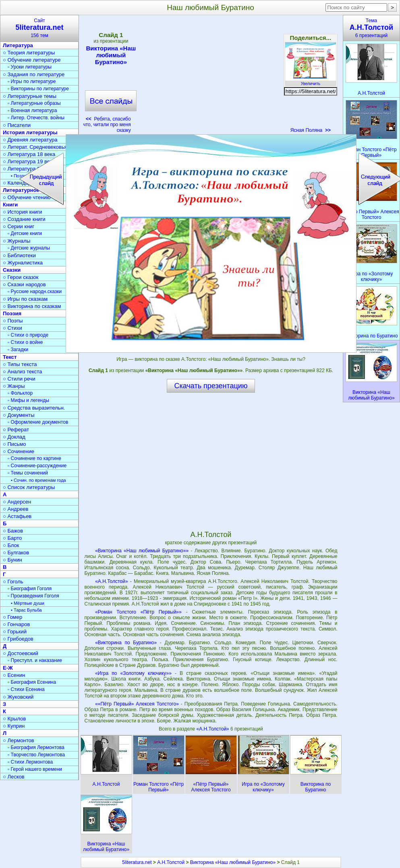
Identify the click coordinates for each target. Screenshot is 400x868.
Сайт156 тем (39, 28)
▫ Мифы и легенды (28, 400)
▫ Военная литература (32, 110)
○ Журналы (17, 241)
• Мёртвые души (28, 603)
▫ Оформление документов (38, 422)
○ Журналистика (23, 263)
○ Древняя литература (30, 140)
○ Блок (11, 545)
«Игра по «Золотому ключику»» (133, 673)
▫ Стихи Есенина (26, 689)
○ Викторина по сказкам (32, 306)
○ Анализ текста (22, 372)
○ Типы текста (20, 364)
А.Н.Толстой (171, 862)
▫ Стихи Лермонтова (30, 762)
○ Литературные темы (30, 96)
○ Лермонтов (19, 740)
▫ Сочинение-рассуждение (37, 466)
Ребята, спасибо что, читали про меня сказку (107, 125)
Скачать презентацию (211, 386)
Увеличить (311, 81)
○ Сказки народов (24, 284)
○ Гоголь (13, 582)
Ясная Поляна (311, 130)
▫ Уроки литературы (30, 67)
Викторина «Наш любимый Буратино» (111, 55)
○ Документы (19, 415)
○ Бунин (12, 560)
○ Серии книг (19, 226)
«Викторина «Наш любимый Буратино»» (142, 551)
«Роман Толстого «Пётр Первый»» (138, 612)
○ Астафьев (17, 516)
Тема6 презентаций (371, 28)
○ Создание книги (24, 219)
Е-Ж (8, 668)
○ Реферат (16, 430)
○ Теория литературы (29, 53)
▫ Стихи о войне (25, 342)
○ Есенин (14, 675)
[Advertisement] (211, 77)
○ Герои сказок (21, 277)
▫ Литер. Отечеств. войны (36, 118)
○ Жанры (14, 386)
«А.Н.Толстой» (111, 581)
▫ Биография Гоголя (30, 589)
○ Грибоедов (18, 639)
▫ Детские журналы (29, 248)
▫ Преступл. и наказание (35, 660)
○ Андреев (16, 509)
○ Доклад (14, 437)
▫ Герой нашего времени (35, 769)
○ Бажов (13, 531)
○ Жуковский (18, 697)
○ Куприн (14, 726)
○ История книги (23, 212)
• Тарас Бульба (26, 610)
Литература (18, 45)
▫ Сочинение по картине (34, 458)
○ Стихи (12, 328)
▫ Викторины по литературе (38, 89)
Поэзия (12, 313)
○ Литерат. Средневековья (35, 147)
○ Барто (12, 538)
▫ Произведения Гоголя (33, 596)
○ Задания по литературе (34, 74)
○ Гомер (12, 617)
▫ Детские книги (25, 233)
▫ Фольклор (20, 393)
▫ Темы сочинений (28, 473)
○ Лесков (14, 777)
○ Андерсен (17, 502)
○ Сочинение (19, 451)
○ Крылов (14, 719)
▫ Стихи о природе (28, 335)
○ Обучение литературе (32, 60)
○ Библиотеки (19, 255)
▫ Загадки (18, 350)
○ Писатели (17, 125)
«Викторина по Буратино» (126, 643)
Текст (10, 357)
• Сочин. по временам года (38, 480)
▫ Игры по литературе (32, 81)
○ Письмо (15, 444)
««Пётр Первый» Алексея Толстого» (137, 704)
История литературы (30, 132)
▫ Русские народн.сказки (35, 291)
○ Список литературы (29, 487)
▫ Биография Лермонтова (36, 747)
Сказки (12, 270)
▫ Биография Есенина (32, 682)
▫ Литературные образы (34, 103)
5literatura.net (137, 862)
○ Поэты (13, 321)
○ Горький (15, 632)
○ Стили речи (19, 379)
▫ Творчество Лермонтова (36, 755)
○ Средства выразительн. (34, 408)
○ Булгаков (16, 553)
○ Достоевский (21, 653)
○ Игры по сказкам (25, 299)
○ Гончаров (16, 624)
